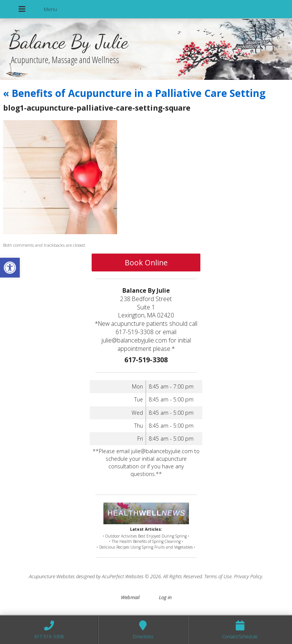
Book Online (146, 263)
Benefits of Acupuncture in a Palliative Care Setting (134, 93)
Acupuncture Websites (52, 576)
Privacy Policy (248, 576)
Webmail (130, 597)
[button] (10, 268)
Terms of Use (218, 576)
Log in (165, 597)
